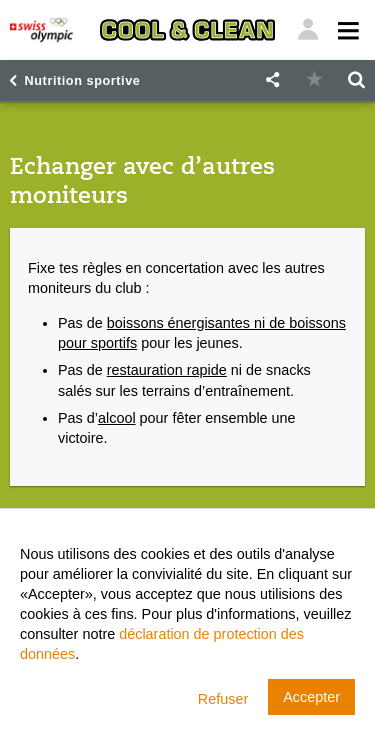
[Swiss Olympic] (41, 30)
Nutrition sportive (83, 81)
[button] (272, 80)
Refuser (223, 699)
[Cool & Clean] (187, 30)
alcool (117, 418)
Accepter (311, 697)
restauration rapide (167, 370)
